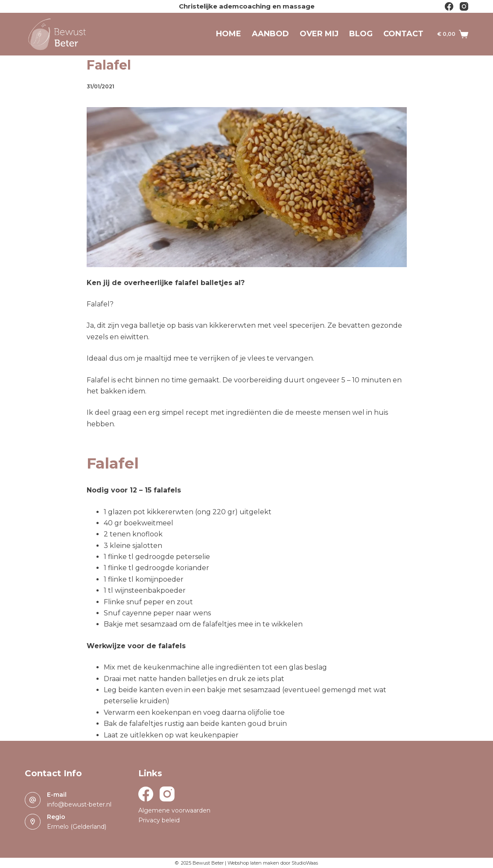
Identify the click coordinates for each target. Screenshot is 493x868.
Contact (403, 34)
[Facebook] (449, 6)
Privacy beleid (159, 820)
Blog (361, 34)
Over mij (319, 34)
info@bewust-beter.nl (79, 804)
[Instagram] (464, 6)
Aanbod (270, 34)
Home (229, 34)
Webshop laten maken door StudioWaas (273, 863)
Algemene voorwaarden (174, 810)
